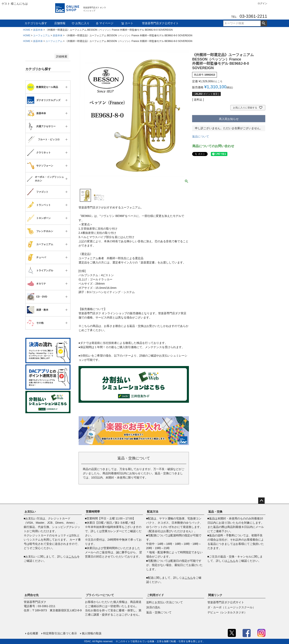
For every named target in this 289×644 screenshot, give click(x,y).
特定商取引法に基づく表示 (60, 633)
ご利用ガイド (155, 595)
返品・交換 (215, 512)
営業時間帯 (93, 512)
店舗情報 (60, 23)
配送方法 (153, 512)
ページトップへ (261, 501)
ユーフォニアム (41, 35)
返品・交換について (159, 612)
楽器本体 (38, 30)
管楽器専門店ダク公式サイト (160, 23)
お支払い (30, 512)
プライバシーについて (100, 595)
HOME (27, 30)
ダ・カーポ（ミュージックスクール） (231, 607)
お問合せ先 (32, 595)
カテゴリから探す (36, 23)
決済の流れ (153, 607)
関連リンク (215, 595)
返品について (201, 136)
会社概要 (33, 633)
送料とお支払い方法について (165, 602)
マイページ (105, 23)
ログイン (262, 3)
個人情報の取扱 (92, 633)
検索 (264, 23)
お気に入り (81, 23)
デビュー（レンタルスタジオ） (227, 612)
